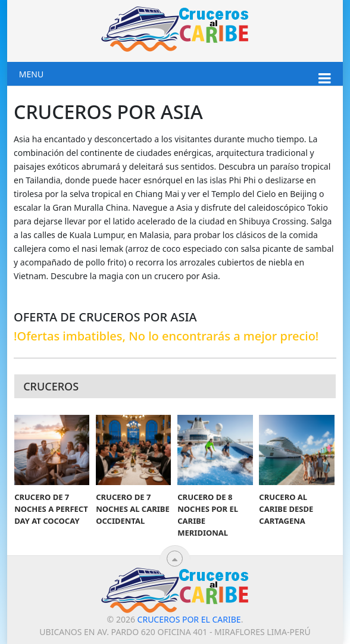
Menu (31, 74)
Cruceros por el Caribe (189, 619)
